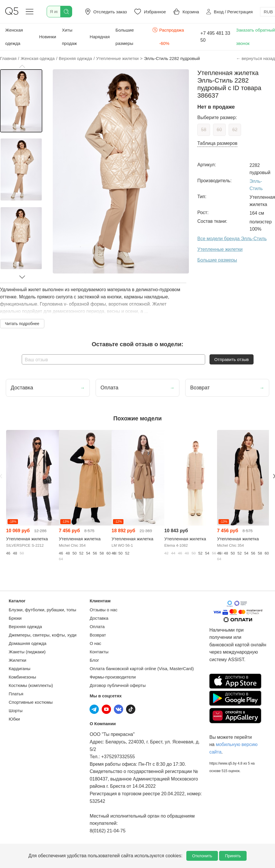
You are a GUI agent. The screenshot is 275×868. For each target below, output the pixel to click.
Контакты (99, 652)
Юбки (14, 719)
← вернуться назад (256, 58)
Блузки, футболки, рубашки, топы (42, 610)
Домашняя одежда (28, 643)
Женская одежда (14, 37)
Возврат (98, 635)
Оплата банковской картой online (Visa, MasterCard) (142, 669)
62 (235, 130)
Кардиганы (20, 669)
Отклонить (202, 856)
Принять (233, 856)
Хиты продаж (70, 37)
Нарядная (100, 37)
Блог (94, 660)
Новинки (48, 37)
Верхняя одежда (25, 627)
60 (219, 130)
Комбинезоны (22, 677)
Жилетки (18, 660)
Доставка (99, 618)
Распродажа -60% (168, 36)
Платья (16, 694)
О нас (95, 643)
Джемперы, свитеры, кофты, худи (43, 635)
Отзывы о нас (103, 610)
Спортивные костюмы (31, 702)
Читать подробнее (22, 324)
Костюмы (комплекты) (31, 685)
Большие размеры (125, 37)
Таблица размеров (217, 143)
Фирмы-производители (113, 677)
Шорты (16, 711)
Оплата (97, 627)
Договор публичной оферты (118, 685)
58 (204, 130)
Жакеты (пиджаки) (27, 652)
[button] (22, 66)
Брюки (15, 618)
